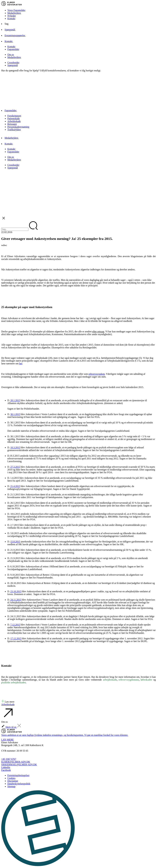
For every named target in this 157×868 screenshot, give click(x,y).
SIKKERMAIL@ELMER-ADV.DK (19, 765)
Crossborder (13, 63)
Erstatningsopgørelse (18, 35)
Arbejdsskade (14, 121)
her (21, 363)
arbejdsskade (110, 680)
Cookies (11, 778)
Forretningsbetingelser (18, 775)
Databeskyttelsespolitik (19, 784)
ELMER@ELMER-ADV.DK (16, 762)
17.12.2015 (16, 638)
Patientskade (14, 118)
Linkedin (6, 767)
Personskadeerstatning (18, 127)
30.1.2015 (15, 414)
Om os (11, 55)
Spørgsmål (13, 30)
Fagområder (13, 49)
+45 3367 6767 (9, 759)
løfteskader (146, 680)
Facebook (6, 770)
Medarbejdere (14, 13)
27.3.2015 (15, 467)
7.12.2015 (15, 625)
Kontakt (11, 19)
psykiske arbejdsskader (13, 682)
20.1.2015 (15, 400)
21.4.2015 (15, 486)
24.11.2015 (16, 600)
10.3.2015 (15, 447)
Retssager (12, 124)
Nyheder (12, 16)
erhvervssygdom (97, 374)
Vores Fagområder (16, 10)
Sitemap (11, 786)
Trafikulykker (14, 130)
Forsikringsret (14, 116)
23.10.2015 (16, 591)
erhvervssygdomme (129, 680)
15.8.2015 (15, 542)
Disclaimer (13, 781)
